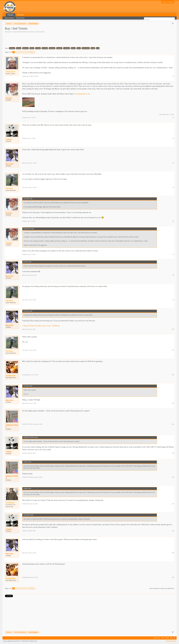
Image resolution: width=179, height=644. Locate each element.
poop (73, 48)
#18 (173, 531)
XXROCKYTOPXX (12, 426)
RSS (175, 638)
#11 (173, 350)
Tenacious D (32, 32)
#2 (173, 118)
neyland (66, 48)
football (45, 48)
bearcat (25, 48)
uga (93, 48)
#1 (173, 76)
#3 (173, 138)
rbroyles (9, 98)
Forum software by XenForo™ (20, 641)
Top (171, 638)
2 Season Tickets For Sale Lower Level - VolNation (41, 326)
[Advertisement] (50, 40)
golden (59, 48)
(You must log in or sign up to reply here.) (162, 588)
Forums (11, 15)
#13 (173, 403)
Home (167, 638)
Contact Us (157, 638)
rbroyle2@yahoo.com (82, 94)
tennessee (86, 48)
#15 (173, 453)
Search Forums (9, 18)
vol (98, 48)
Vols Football (17, 32)
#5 (173, 187)
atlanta (12, 48)
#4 (173, 163)
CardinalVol (26, 504)
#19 (173, 553)
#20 (173, 577)
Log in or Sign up (168, 2)
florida (38, 48)
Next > (33, 52)
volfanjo (9, 139)
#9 (173, 300)
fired (32, 48)
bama (19, 48)
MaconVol (10, 164)
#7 (173, 254)
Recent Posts (20, 18)
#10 (173, 329)
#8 (173, 275)
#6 (173, 221)
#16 (173, 477)
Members (21, 15)
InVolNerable (26, 375)
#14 (173, 424)
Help (163, 638)
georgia (52, 48)
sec (79, 48)
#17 (173, 504)
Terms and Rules (171, 641)
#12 (173, 375)
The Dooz (25, 187)
